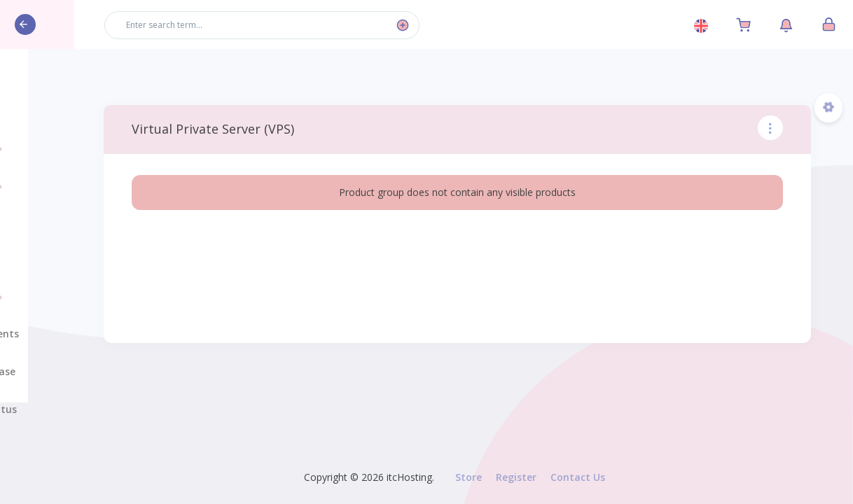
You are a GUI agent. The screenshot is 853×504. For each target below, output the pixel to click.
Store (469, 477)
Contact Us (578, 477)
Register (516, 477)
